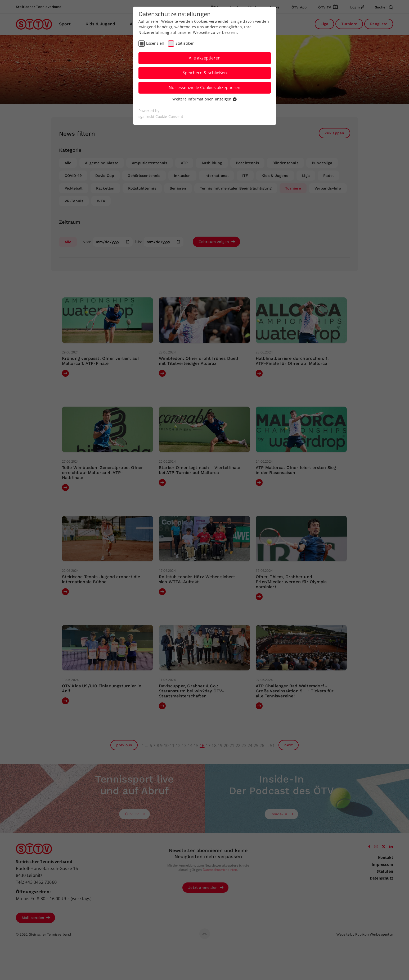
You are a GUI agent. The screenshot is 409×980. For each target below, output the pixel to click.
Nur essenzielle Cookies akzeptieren (205, 88)
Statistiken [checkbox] (185, 43)
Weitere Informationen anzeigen (204, 99)
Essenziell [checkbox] (155, 43)
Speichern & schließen (205, 73)
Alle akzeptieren (205, 58)
